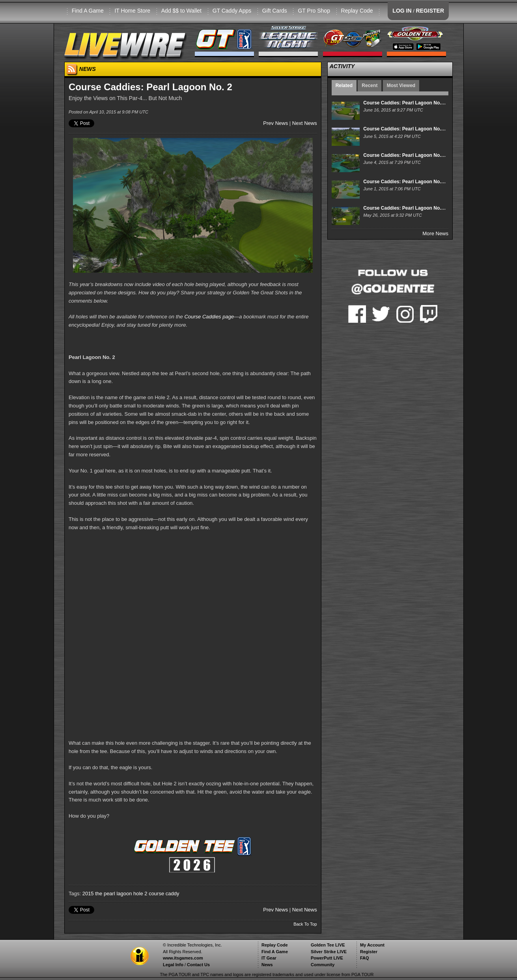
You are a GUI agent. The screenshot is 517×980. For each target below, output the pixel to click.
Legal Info (173, 965)
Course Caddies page (209, 317)
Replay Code (357, 11)
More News (435, 233)
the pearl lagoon (113, 894)
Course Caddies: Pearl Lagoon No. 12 (405, 155)
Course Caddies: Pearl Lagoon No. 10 (405, 208)
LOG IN (402, 11)
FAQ (365, 958)
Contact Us (198, 965)
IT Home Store (132, 11)
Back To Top (305, 924)
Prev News (275, 123)
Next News (305, 123)
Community (323, 965)
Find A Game (88, 11)
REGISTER (430, 11)
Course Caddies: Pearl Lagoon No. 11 (405, 182)
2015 (88, 894)
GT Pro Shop (314, 11)
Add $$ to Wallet (181, 11)
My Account (372, 945)
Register (369, 952)
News (267, 965)
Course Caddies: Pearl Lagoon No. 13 (405, 129)
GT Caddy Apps (232, 11)
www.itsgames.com (183, 958)
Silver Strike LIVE (329, 952)
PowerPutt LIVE (327, 958)
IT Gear (269, 958)
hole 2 (140, 894)
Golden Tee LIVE (328, 945)
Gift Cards (275, 11)
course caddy (164, 894)
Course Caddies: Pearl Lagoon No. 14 (405, 103)
